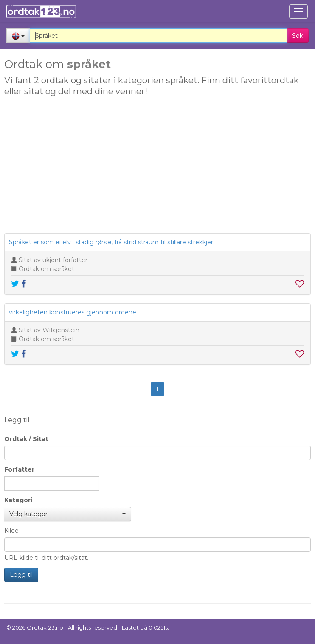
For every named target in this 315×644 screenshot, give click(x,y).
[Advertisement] (156, 167)
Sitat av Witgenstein (49, 330)
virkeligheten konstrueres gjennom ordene (73, 312)
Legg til (21, 575)
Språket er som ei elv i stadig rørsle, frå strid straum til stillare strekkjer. (112, 242)
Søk (298, 36)
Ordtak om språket (46, 269)
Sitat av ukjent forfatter (53, 260)
